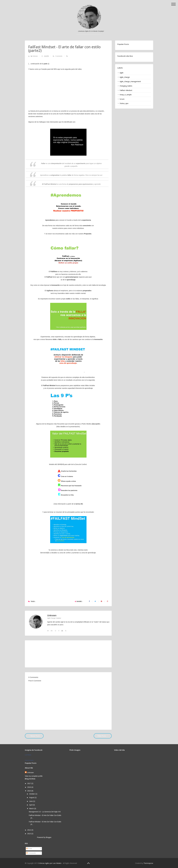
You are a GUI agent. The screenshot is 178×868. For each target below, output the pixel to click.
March (32, 809)
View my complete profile (34, 776)
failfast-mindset (126, 90)
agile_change (125, 77)
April (31, 805)
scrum (122, 99)
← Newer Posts (34, 736)
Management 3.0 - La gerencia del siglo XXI (45, 812)
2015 (29, 791)
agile (122, 73)
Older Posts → (103, 736)
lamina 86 (79, 504)
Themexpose (148, 863)
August (32, 798)
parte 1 (46, 64)
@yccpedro (96, 424)
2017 (29, 783)
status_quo (124, 103)
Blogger (49, 837)
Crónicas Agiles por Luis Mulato (50, 863)
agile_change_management (130, 81)
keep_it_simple (126, 95)
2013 (29, 834)
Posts (29, 849)
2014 (29, 830)
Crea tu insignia (29, 760)
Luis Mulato (28, 755)
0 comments (59, 56)
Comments (31, 853)
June (31, 801)
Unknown (35, 56)
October (32, 794)
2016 (29, 787)
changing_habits (126, 86)
